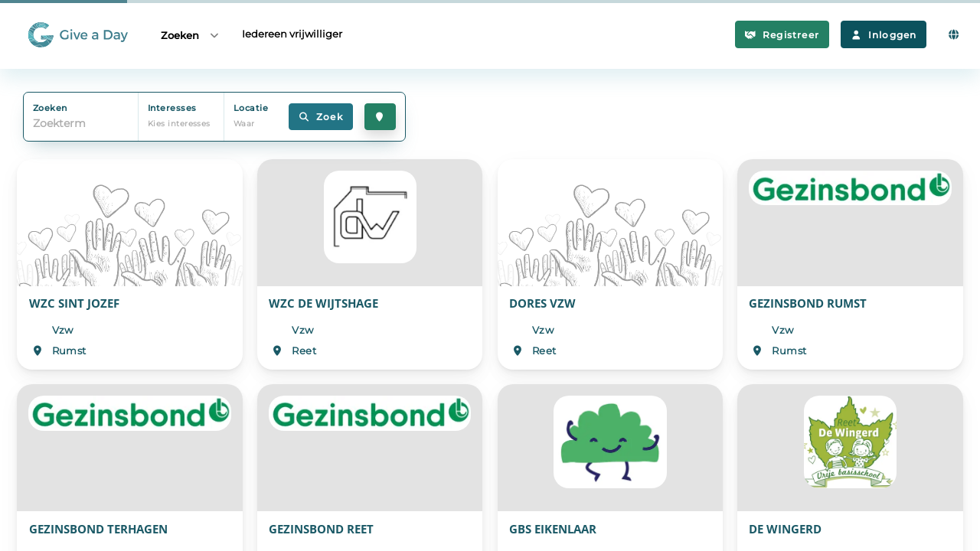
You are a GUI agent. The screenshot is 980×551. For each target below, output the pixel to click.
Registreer (782, 35)
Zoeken (191, 35)
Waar (244, 124)
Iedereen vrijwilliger (292, 34)
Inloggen (884, 35)
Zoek (320, 117)
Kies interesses (179, 124)
